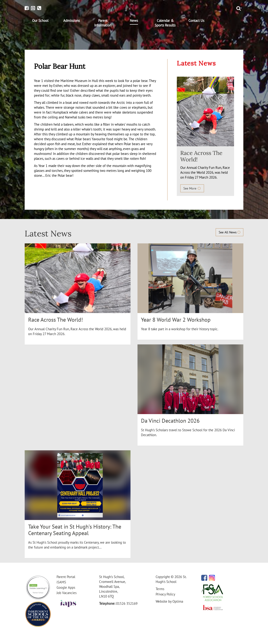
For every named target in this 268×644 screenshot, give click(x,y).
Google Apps (66, 587)
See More (192, 188)
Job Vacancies (67, 593)
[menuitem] (40, 21)
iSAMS (61, 582)
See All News (229, 232)
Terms (160, 589)
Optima (178, 601)
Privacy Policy (165, 594)
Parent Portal (66, 577)
